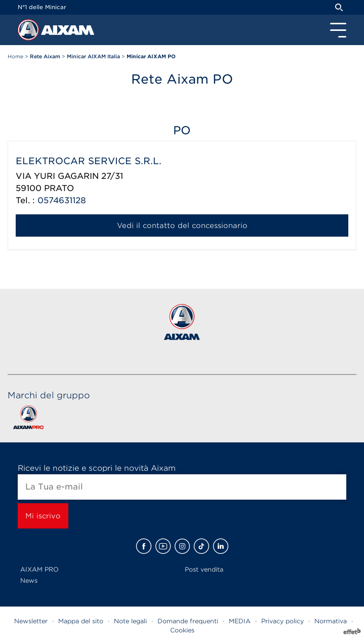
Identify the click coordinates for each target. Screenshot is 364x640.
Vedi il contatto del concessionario (182, 225)
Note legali (130, 621)
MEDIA (240, 621)
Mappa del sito (81, 621)
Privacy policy (282, 621)
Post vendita (204, 569)
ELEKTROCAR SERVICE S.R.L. (89, 161)
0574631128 (62, 200)
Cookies (182, 630)
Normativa (331, 621)
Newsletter (31, 621)
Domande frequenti (188, 621)
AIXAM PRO (39, 569)
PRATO (59, 188)
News (29, 580)
